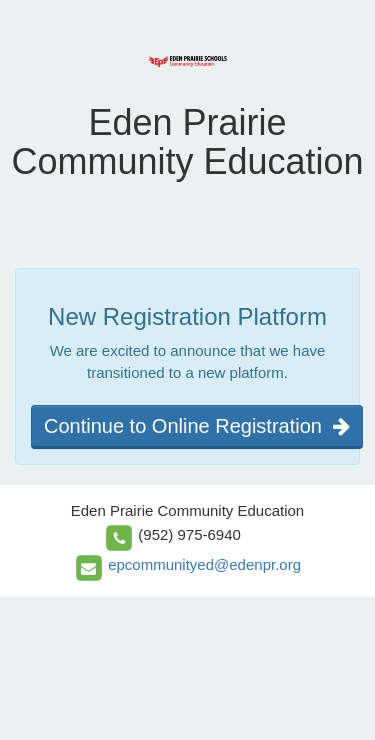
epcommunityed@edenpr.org (204, 564)
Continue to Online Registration (197, 426)
